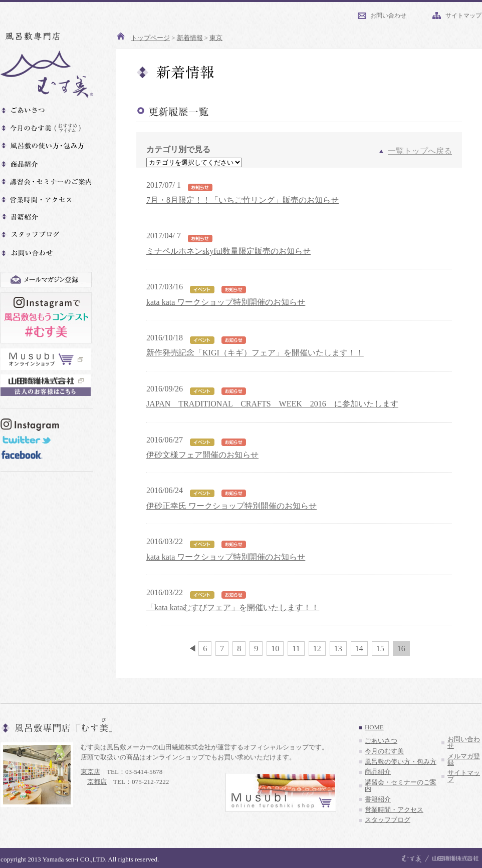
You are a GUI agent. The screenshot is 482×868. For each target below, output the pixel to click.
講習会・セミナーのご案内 (401, 786)
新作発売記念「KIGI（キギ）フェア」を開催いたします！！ (255, 353)
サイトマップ (463, 16)
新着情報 (190, 38)
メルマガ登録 (464, 760)
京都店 (97, 782)
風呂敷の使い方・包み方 (401, 762)
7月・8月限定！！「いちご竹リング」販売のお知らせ (243, 200)
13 (338, 648)
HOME (374, 727)
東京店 (90, 772)
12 (317, 648)
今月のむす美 (384, 751)
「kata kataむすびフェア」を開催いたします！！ (233, 607)
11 (296, 648)
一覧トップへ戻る (420, 151)
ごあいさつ (381, 741)
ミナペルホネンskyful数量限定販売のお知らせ (228, 251)
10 (275, 648)
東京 (216, 38)
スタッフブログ (388, 820)
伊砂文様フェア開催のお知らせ (202, 455)
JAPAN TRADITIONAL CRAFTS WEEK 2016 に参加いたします (272, 404)
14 (359, 648)
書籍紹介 (378, 799)
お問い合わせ (388, 16)
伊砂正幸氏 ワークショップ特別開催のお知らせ (231, 506)
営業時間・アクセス (394, 810)
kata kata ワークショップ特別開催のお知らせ (226, 302)
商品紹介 (378, 772)
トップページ (150, 38)
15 (380, 648)
